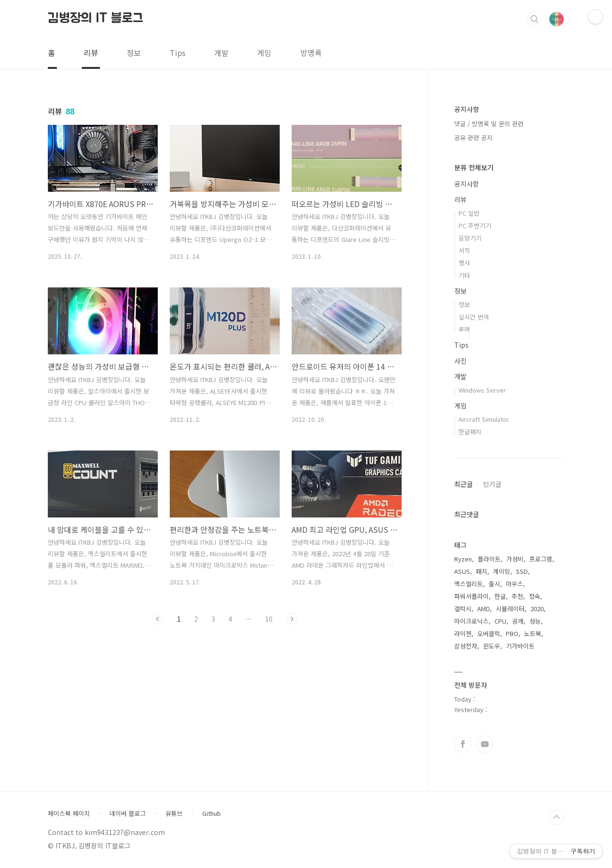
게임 (264, 53)
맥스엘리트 (469, 584)
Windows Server (482, 390)
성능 (535, 621)
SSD (522, 571)
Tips (178, 53)
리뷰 (91, 53)
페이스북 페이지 (69, 813)
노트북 (533, 633)
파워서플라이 (471, 596)
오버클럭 (489, 633)
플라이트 (489, 559)
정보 (134, 53)
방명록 (311, 53)
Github (212, 813)
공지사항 (467, 184)
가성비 (515, 559)
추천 (517, 596)
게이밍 (502, 571)
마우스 (514, 584)
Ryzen (463, 559)
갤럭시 (463, 609)
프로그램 (541, 559)
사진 (460, 361)
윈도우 (492, 646)
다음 (292, 619)
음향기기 (470, 238)
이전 (158, 619)
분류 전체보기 (474, 167)
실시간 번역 (474, 317)
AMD (484, 609)
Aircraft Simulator (484, 419)
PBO (512, 633)
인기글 (492, 484)
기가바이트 (520, 646)
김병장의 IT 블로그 (96, 19)
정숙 (535, 596)
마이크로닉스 (471, 621)
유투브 (485, 744)
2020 (537, 609)
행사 (464, 263)
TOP (557, 817)
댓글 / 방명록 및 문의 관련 (489, 124)
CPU (500, 621)
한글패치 (470, 432)
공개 (518, 621)
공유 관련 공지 (473, 137)
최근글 (464, 484)
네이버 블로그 (128, 813)
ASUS (462, 571)
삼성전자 (466, 646)
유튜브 (174, 813)
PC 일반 (469, 213)
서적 (464, 250)
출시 (494, 584)
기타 (464, 275)
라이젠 (463, 633)
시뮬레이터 (510, 609)
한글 (500, 596)
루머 (464, 329)
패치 (481, 571)
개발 (221, 53)
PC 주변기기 (475, 225)
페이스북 (463, 744)
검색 (535, 19)
